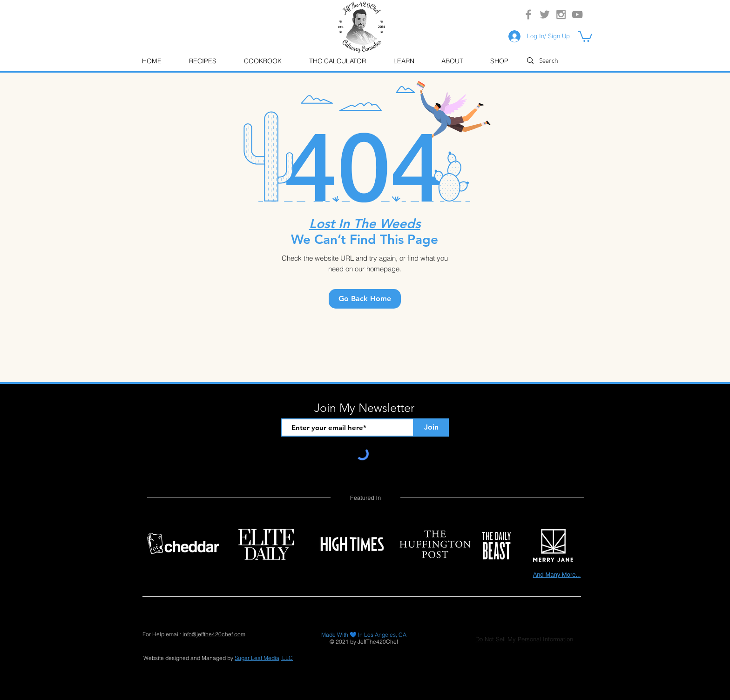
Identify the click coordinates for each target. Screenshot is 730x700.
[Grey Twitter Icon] (545, 14)
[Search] (563, 61)
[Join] (431, 427)
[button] (403, 61)
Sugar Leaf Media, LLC (264, 658)
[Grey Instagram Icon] (561, 14)
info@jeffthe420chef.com (214, 634)
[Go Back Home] (365, 299)
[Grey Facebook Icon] (528, 14)
